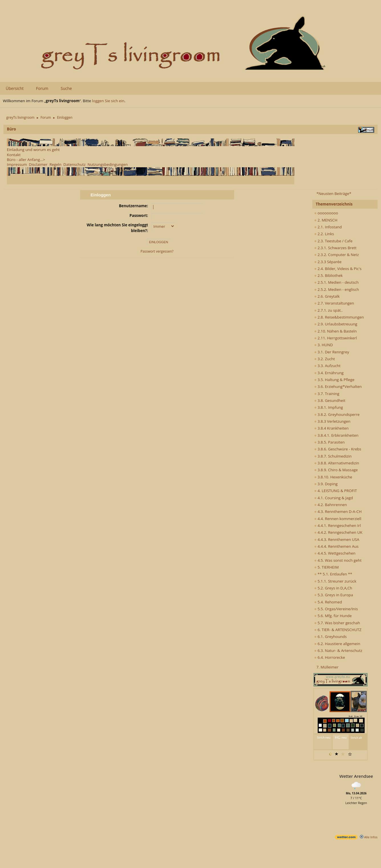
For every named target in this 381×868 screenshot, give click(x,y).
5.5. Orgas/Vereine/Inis (336, 609)
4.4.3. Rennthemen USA (337, 539)
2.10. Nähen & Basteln (336, 331)
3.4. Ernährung (329, 373)
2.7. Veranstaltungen (334, 303)
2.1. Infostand (328, 227)
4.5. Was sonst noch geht (338, 560)
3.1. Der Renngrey (332, 352)
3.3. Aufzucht (327, 366)
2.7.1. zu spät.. (329, 310)
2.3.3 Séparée (328, 262)
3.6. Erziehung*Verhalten (338, 386)
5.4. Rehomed (328, 602)
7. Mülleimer (327, 667)
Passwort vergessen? (157, 251)
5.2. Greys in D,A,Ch (333, 588)
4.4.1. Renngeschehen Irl (338, 525)
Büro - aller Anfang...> (26, 160)
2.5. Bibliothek (328, 275)
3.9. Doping (326, 484)
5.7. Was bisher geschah (337, 623)
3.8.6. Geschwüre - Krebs (338, 449)
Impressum (17, 164)
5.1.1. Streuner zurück (335, 581)
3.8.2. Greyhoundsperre (337, 414)
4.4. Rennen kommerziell (338, 519)
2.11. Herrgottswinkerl (336, 338)
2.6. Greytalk (327, 296)
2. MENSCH (326, 220)
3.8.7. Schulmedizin (333, 456)
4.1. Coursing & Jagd (334, 498)
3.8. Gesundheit (330, 400)
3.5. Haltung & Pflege (334, 380)
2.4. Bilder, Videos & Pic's (338, 269)
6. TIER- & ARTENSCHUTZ (338, 630)
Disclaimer (38, 164)
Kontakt (14, 155)
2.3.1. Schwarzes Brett (335, 248)
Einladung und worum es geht (33, 150)
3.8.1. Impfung (329, 407)
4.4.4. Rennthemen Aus (336, 546)
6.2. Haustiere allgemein (337, 644)
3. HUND (324, 345)
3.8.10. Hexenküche (333, 477)
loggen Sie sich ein (108, 101)
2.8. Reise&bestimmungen (339, 317)
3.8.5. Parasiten (330, 442)
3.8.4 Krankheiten (331, 428)
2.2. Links (324, 234)
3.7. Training (327, 394)
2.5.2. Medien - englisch (337, 289)
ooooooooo (326, 213)
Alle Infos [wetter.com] (369, 837)
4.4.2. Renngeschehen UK (338, 532)
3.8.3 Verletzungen (332, 421)
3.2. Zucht (325, 359)
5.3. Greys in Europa (334, 595)
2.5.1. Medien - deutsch (337, 282)
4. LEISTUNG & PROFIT (336, 491)
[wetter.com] (346, 838)
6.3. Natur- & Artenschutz (338, 651)
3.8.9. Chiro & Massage (336, 470)
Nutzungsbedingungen (108, 164)
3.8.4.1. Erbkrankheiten (336, 435)
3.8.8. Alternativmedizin (337, 463)
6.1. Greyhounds (331, 637)
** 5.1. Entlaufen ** (333, 574)
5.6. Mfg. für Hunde (333, 616)
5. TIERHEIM (327, 567)
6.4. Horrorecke (330, 657)
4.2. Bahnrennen (331, 505)
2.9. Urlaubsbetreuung (336, 324)
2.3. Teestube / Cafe (333, 241)
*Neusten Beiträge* (334, 194)
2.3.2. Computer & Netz (337, 255)
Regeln (55, 164)
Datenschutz (74, 164)
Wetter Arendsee (356, 776)
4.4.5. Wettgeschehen (335, 553)
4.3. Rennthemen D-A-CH (338, 511)
